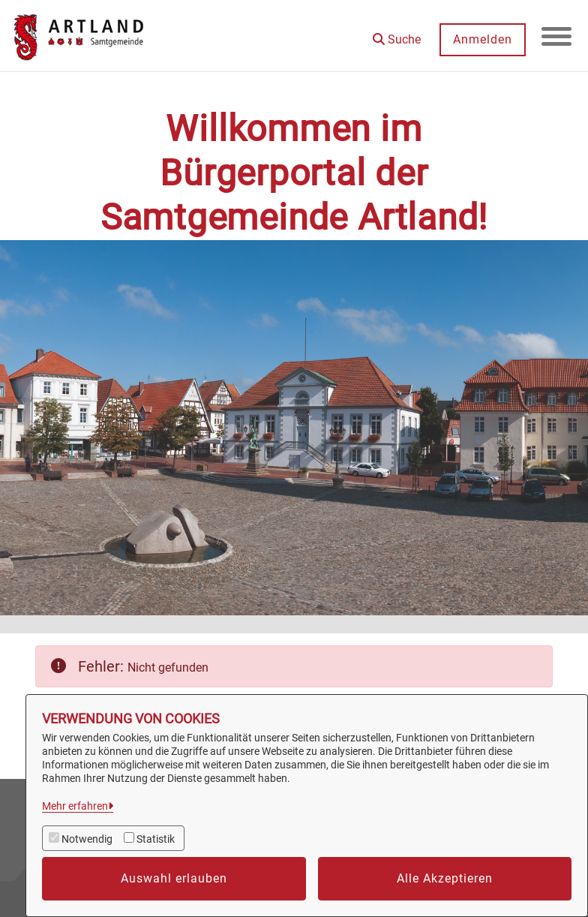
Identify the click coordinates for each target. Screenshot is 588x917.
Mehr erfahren (75, 806)
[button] (397, 34)
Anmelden (483, 39)
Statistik (156, 839)
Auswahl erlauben (174, 878)
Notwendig (87, 839)
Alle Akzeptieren (445, 878)
